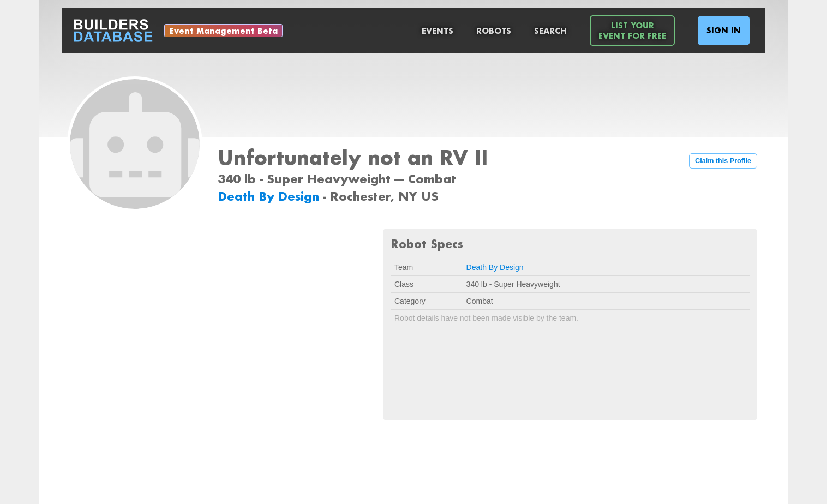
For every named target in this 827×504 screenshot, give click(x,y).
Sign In (724, 30)
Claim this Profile (723, 161)
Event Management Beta (224, 31)
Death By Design (270, 196)
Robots (494, 31)
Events (438, 31)
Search (550, 31)
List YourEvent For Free (632, 31)
